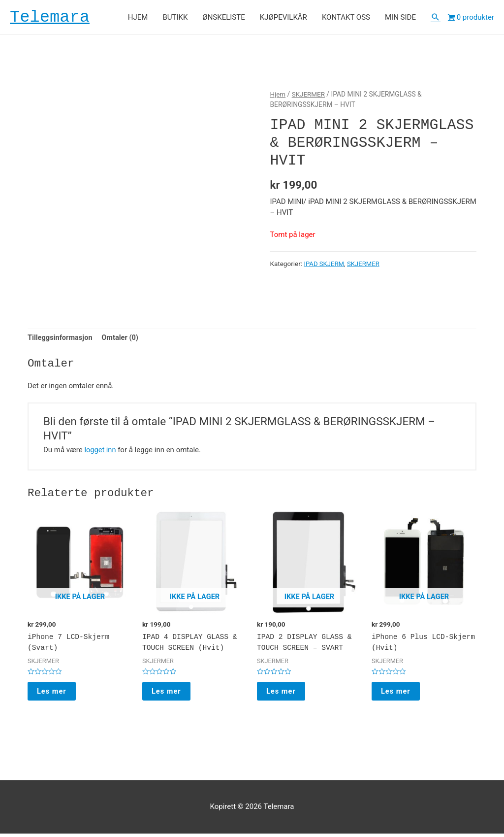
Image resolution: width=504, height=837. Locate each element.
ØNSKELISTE (223, 18)
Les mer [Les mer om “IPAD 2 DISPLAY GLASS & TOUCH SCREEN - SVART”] (282, 694)
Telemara (51, 18)
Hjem (278, 95)
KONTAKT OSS (346, 18)
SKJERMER (309, 95)
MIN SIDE (400, 18)
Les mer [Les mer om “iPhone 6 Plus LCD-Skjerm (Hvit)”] (396, 694)
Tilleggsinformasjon (61, 339)
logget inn (100, 451)
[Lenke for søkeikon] (436, 18)
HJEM (138, 18)
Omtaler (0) (122, 339)
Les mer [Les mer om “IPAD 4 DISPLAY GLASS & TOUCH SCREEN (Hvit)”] (167, 694)
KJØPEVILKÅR (283, 18)
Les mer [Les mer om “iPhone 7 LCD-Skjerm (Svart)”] (52, 694)
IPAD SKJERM (324, 265)
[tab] (61, 339)
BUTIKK (175, 18)
